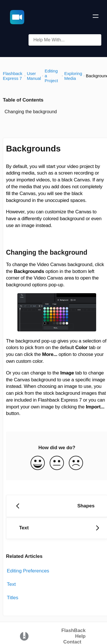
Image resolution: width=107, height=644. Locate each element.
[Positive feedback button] (38, 464)
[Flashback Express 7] (13, 76)
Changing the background (31, 112)
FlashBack (73, 630)
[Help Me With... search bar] (65, 40)
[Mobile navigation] (96, 17)
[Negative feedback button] (76, 464)
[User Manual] (34, 76)
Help (80, 636)
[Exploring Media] (73, 76)
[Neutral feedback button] (57, 464)
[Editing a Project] (53, 76)
